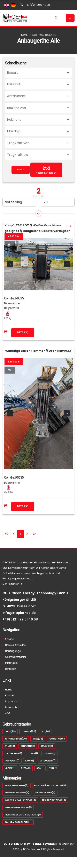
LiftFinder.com (32, 849)
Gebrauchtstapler (45, 35)
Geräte (39, 196)
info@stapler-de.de (19, 613)
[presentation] (10, 264)
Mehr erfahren (12, 584)
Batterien (11, 669)
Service (9, 639)
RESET (21, 170)
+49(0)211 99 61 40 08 (20, 619)
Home (24, 35)
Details (23, 333)
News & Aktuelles (15, 645)
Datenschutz (13, 707)
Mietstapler (12, 663)
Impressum (12, 702)
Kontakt (10, 696)
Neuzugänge (13, 651)
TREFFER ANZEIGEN (46, 170)
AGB (8, 713)
